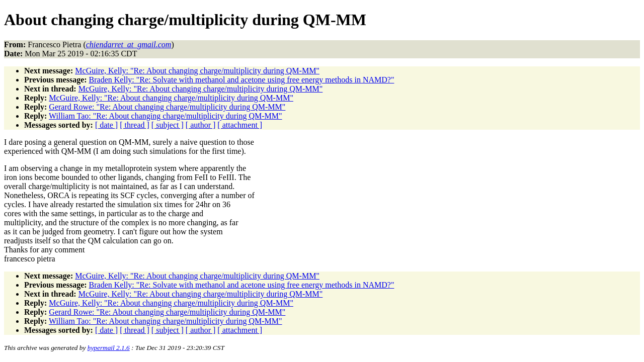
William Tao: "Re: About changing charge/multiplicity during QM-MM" (166, 116)
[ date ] (106, 125)
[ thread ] (135, 125)
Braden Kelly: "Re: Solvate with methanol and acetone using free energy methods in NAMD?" (242, 80)
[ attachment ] (240, 125)
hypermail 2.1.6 (109, 348)
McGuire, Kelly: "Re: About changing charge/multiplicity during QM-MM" (197, 71)
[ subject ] (168, 125)
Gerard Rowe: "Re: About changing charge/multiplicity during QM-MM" (167, 107)
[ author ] (201, 125)
